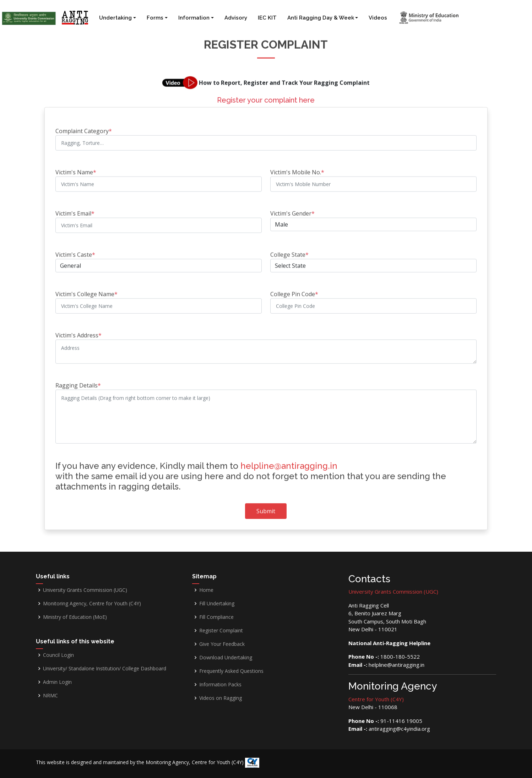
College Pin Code (294, 291)
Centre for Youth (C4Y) (376, 699)
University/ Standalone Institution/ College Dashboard (105, 669)
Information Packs (220, 685)
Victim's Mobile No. (297, 169)
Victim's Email (75, 210)
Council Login (58, 655)
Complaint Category (84, 128)
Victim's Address (78, 332)
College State (289, 251)
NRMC (50, 696)
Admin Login (57, 682)
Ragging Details (78, 382)
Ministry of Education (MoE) (75, 617)
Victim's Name (76, 169)
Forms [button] (155, 18)
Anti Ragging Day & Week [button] (321, 18)
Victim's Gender (292, 210)
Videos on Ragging (221, 698)
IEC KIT (267, 18)
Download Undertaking (226, 658)
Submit (266, 508)
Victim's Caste (75, 251)
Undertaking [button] (115, 18)
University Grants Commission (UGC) (85, 590)
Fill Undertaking (217, 604)
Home (206, 590)
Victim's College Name (86, 291)
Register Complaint (221, 631)
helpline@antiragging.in (289, 462)
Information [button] (194, 18)
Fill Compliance (216, 617)
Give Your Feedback (222, 644)
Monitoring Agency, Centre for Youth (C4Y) (92, 604)
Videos (378, 18)
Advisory (236, 18)
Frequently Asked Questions (231, 671)
